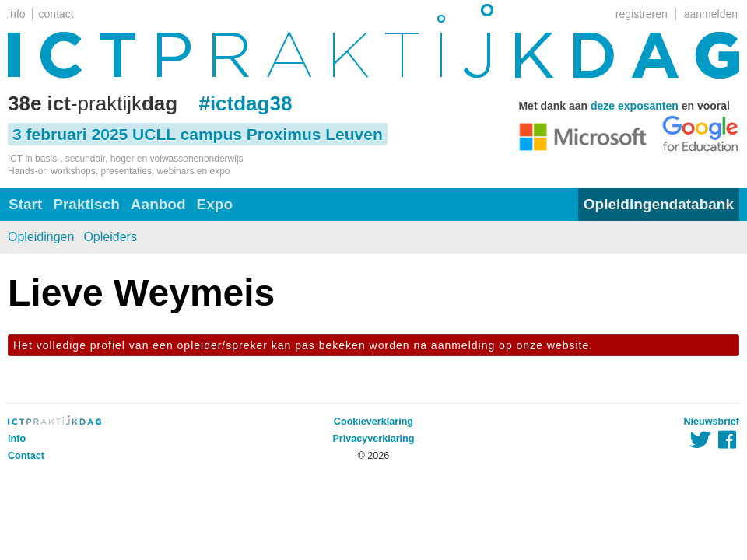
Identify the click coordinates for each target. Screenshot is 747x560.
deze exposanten (635, 106)
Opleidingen (41, 237)
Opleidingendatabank (659, 204)
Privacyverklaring (373, 439)
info (17, 14)
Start (25, 204)
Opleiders (110, 237)
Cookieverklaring (373, 422)
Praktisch (86, 204)
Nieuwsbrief (712, 422)
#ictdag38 (245, 103)
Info (17, 439)
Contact (26, 456)
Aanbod (158, 204)
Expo (215, 204)
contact (56, 14)
